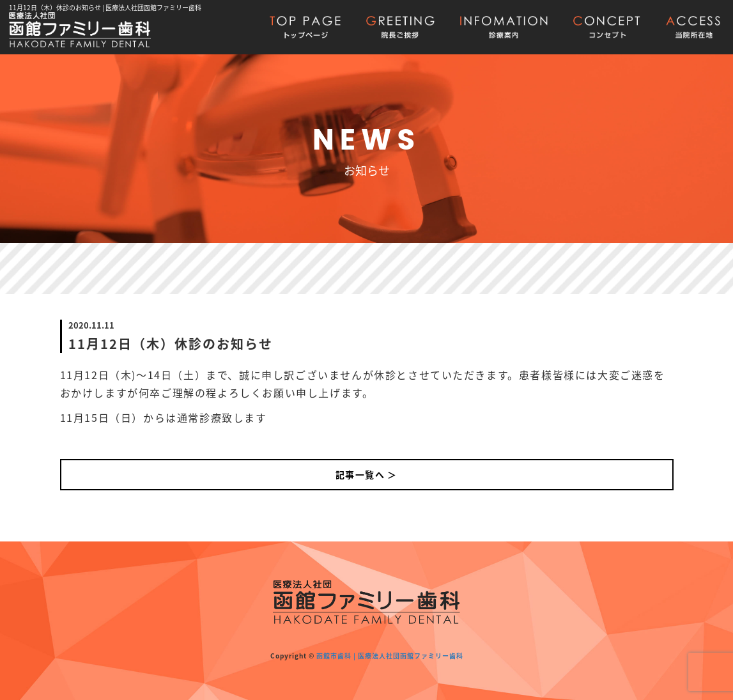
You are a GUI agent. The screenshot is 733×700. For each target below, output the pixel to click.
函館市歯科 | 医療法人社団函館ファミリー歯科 (390, 656)
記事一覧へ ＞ (366, 474)
